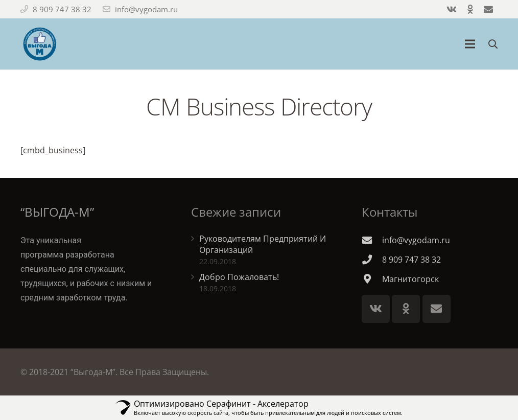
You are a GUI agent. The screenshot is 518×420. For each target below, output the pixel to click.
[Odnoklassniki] (406, 309)
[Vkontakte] (376, 309)
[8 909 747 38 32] (372, 259)
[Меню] (470, 44)
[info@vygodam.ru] (372, 240)
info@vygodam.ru (146, 9)
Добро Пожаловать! (239, 277)
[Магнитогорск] (372, 279)
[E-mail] (437, 309)
